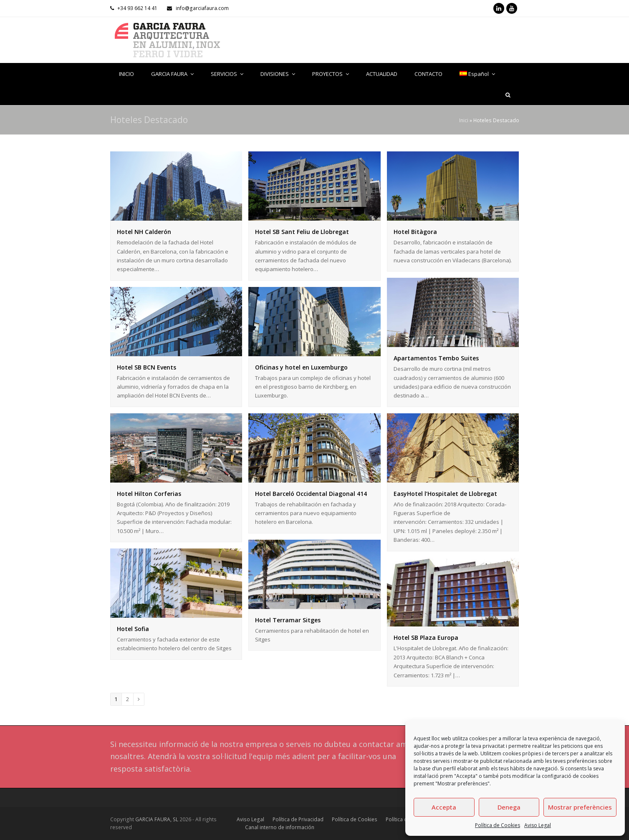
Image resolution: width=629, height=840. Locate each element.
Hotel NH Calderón (144, 232)
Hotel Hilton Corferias (149, 494)
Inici (464, 120)
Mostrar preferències (580, 807)
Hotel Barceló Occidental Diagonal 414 (311, 494)
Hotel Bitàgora (415, 232)
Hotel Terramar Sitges (288, 620)
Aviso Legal (538, 825)
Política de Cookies (498, 825)
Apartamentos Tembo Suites (436, 358)
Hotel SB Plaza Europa (426, 638)
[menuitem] (477, 74)
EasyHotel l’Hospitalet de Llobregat (445, 494)
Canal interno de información (280, 827)
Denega (509, 807)
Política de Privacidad (298, 819)
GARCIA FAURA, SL (157, 819)
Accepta (444, 807)
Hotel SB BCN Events (147, 367)
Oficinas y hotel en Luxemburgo (301, 367)
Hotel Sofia (133, 629)
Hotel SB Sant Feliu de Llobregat (302, 232)
